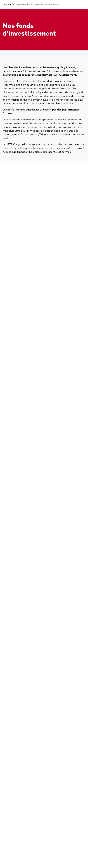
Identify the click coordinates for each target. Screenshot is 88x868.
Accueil (7, 4)
